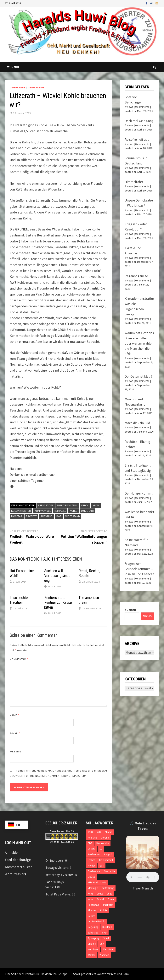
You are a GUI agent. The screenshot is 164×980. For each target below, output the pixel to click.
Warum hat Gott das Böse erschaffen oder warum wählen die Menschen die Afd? (139, 343)
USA (102, 944)
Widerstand (73, 516)
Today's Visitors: (58, 868)
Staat (106, 938)
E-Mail (15, 733)
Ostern (111, 899)
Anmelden (12, 853)
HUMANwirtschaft (97, 882)
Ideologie (93, 888)
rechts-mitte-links (97, 921)
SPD (104, 933)
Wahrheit (104, 955)
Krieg (90, 894)
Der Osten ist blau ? (139, 376)
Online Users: (55, 860)
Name (14, 715)
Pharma (92, 910)
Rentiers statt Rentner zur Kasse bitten (58, 602)
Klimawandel (43, 511)
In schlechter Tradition (19, 600)
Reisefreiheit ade (137, 139)
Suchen (130, 610)
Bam (126, 974)
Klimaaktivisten (21, 511)
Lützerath (87, 511)
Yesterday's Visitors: (60, 875)
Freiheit (91, 860)
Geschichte (110, 871)
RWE (59, 516)
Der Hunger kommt (139, 493)
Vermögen (93, 949)
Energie (92, 849)
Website (15, 751)
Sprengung (93, 938)
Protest (31, 516)
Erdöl (85, 505)
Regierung (93, 927)
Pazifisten (108, 905)
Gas (102, 866)
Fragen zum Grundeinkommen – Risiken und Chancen (139, 569)
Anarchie (92, 838)
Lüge (110, 894)
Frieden (92, 866)
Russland (107, 927)
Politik (104, 910)
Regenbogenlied (136, 276)
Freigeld (108, 854)
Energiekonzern (67, 505)
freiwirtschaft (106, 860)
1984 (90, 832)
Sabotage (93, 933)
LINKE (100, 894)
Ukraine (92, 944)
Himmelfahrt (134, 182)
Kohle (74, 511)
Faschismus (94, 854)
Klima (96, 505)
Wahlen (92, 955)
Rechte (91, 916)
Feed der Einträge (18, 860)
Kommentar (19, 659)
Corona (105, 838)
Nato (90, 899)
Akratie (108, 832)
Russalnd (47, 516)
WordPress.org (16, 874)
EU (101, 849)
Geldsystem (36, 87)
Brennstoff (46, 505)
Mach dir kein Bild (137, 423)
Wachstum (108, 949)
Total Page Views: (59, 894)
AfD (99, 832)
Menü (13, 67)
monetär (17, 516)
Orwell (100, 899)
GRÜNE (92, 877)
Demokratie (18, 87)
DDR (90, 843)
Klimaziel (60, 511)
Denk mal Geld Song (139, 121)
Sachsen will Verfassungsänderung (58, 576)
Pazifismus (93, 905)
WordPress (109, 974)
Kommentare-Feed (19, 867)
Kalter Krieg (108, 888)
